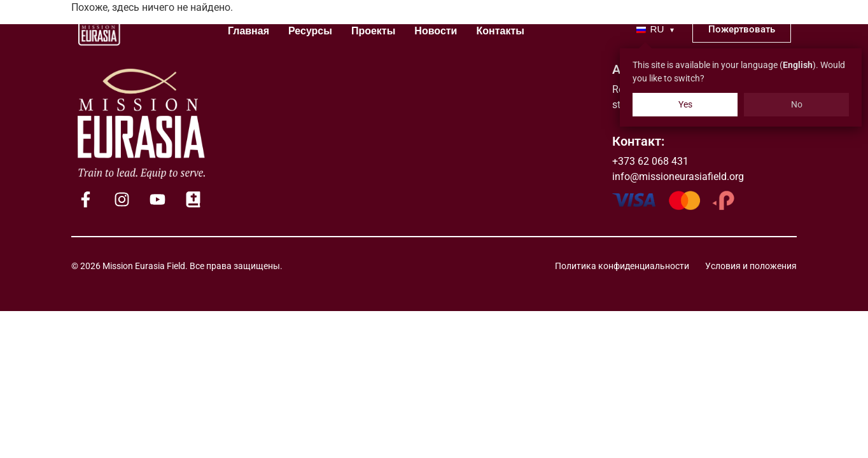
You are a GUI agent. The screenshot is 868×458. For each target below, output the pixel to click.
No (797, 104)
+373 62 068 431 (650, 161)
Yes (685, 104)
